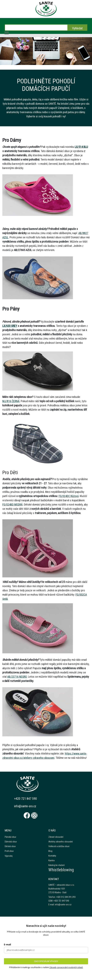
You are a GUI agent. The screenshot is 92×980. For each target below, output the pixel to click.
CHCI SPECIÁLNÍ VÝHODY (46, 961)
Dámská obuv (11, 842)
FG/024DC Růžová (69, 496)
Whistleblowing (61, 870)
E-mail (7, 944)
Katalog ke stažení (57, 865)
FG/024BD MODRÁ (12, 505)
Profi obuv (9, 851)
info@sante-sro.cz (25, 806)
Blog (50, 851)
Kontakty (52, 856)
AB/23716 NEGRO (17, 677)
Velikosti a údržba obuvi (59, 846)
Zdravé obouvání (56, 837)
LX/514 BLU (81, 147)
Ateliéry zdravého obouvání (61, 842)
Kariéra (51, 860)
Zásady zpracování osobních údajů (66, 967)
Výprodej (9, 856)
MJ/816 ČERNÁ (11, 401)
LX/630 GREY (10, 326)
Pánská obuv (10, 837)
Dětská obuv (10, 846)
